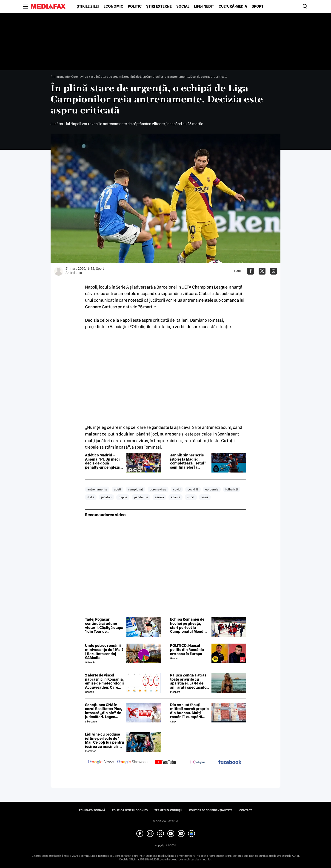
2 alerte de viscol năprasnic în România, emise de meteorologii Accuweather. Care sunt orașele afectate (104, 681)
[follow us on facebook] (230, 762)
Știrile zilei (88, 6)
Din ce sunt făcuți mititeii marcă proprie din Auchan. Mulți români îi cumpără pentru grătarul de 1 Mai (189, 711)
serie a (159, 497)
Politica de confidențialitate (211, 810)
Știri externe (159, 6)
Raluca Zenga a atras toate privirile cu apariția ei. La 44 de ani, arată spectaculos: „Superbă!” (190, 681)
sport (191, 497)
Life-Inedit (204, 6)
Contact (246, 810)
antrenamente (97, 489)
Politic (135, 6)
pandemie (141, 497)
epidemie (212, 489)
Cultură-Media (233, 6)
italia (91, 497)
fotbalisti (232, 489)
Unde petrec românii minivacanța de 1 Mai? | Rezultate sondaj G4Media (104, 652)
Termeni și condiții (168, 810)
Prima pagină (60, 77)
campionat (136, 489)
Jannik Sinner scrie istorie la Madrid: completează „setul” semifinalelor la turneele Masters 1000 (190, 461)
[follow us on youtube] (165, 762)
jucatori (106, 497)
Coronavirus (80, 77)
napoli (123, 497)
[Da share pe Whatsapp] (274, 271)
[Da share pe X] (262, 271)
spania (175, 497)
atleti (118, 489)
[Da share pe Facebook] (251, 271)
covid (177, 489)
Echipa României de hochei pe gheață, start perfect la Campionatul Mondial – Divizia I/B (189, 625)
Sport (258, 6)
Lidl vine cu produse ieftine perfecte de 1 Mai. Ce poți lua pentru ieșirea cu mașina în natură (105, 740)
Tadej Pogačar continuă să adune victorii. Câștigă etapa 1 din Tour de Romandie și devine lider (104, 625)
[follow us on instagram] (198, 762)
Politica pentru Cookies (130, 810)
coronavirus (158, 489)
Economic (113, 6)
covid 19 (193, 489)
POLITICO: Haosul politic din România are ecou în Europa (187, 650)
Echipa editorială (92, 810)
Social (183, 6)
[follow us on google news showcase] (133, 762)
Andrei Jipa (74, 273)
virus (205, 497)
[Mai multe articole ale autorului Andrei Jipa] (59, 271)
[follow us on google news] (101, 762)
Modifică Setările (165, 821)
